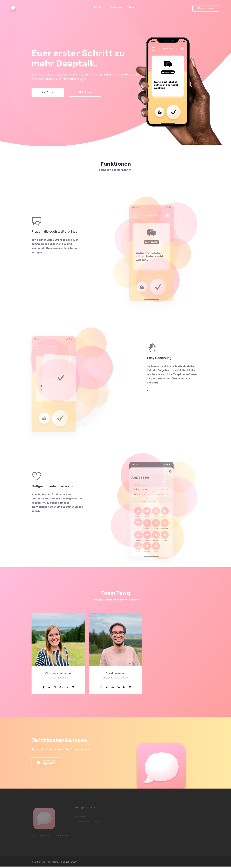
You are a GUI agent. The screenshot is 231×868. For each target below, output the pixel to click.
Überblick (98, 7)
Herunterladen (206, 8)
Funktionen (116, 7)
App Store (48, 92)
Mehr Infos (85, 92)
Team (132, 7)
